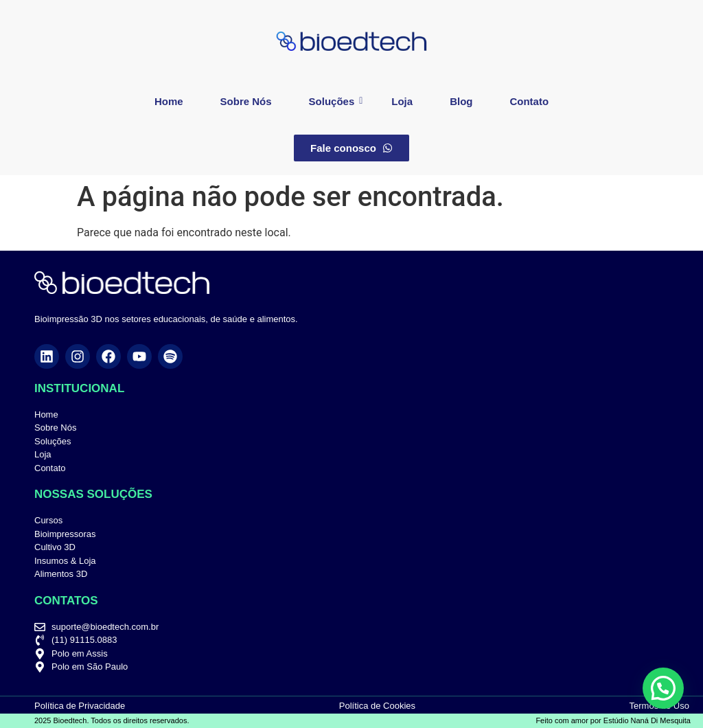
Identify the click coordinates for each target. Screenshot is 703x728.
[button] (663, 688)
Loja (402, 101)
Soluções (336, 101)
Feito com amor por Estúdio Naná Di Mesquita (613, 720)
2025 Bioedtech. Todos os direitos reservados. (112, 720)
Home (169, 101)
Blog (461, 101)
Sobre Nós (246, 101)
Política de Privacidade (80, 706)
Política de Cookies (377, 706)
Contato (529, 101)
